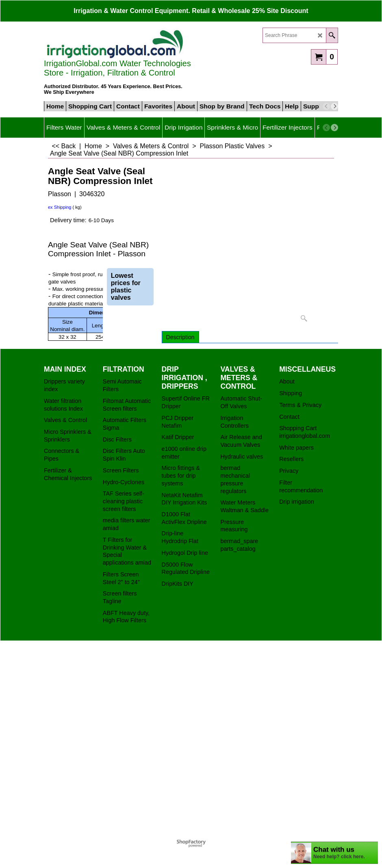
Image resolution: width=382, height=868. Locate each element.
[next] (334, 106)
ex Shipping (60, 207)
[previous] (326, 106)
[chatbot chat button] (334, 853)
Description (180, 337)
